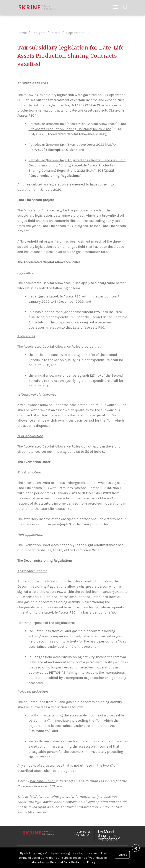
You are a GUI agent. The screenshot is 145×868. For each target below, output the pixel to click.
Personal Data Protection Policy (73, 862)
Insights (39, 33)
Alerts (56, 33)
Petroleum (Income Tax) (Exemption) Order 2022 (66, 145)
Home (22, 33)
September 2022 (79, 33)
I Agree (122, 855)
